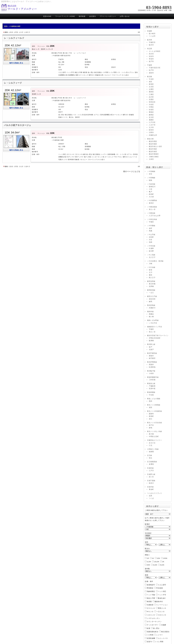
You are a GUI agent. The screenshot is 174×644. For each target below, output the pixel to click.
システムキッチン (153, 618)
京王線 (150, 455)
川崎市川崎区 (154, 157)
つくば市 (152, 36)
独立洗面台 (165, 632)
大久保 (151, 197)
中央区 (151, 79)
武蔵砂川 (152, 308)
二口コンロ (151, 615)
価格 (5, 32)
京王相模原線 (152, 462)
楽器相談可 (151, 585)
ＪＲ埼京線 (151, 246)
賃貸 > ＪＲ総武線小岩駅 (12, 26)
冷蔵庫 (164, 625)
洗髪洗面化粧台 (153, 632)
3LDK (162, 565)
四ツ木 (151, 477)
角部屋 (149, 602)
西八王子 (152, 278)
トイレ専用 (159, 642)
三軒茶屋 (152, 380)
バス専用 (150, 635)
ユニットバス (163, 638)
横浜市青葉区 (154, 154)
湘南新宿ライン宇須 (154, 327)
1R (148, 558)
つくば (151, 498)
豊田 (150, 275)
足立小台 (152, 443)
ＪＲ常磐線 (151, 226)
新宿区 (151, 84)
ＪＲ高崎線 (151, 171)
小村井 (151, 373)
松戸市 (151, 70)
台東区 (151, 89)
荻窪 (150, 270)
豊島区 (151, 112)
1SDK (165, 558)
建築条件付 (159, 602)
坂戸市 (151, 61)
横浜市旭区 (153, 149)
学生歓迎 (159, 588)
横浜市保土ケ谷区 (155, 146)
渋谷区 (151, 105)
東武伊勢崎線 (152, 362)
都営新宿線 (151, 290)
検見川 (151, 483)
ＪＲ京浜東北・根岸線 (155, 261)
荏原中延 (152, 389)
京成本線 (150, 468)
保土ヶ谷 (152, 209)
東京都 (150, 77)
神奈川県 (150, 139)
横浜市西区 (153, 141)
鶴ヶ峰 (151, 317)
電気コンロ (162, 608)
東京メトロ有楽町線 (154, 411)
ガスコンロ (151, 608)
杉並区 (151, 110)
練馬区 (151, 115)
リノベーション (162, 605)
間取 (16, 32)
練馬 (150, 302)
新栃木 (151, 356)
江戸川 (151, 471)
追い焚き (156, 628)
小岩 (150, 189)
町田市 (151, 130)
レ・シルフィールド (15, 38)
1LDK (149, 562)
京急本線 (150, 487)
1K (153, 558)
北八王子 (152, 257)
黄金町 (151, 489)
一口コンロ (160, 612)
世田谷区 (152, 102)
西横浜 (151, 314)
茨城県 (150, 31)
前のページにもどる (132, 171)
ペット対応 (162, 591)
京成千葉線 (151, 481)
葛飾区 (151, 120)
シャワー (159, 635)
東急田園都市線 (153, 377)
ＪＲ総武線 (151, 184)
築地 (150, 428)
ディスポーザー (153, 625)
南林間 (151, 452)
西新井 (151, 365)
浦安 (150, 407)
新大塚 (151, 434)
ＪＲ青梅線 (151, 178)
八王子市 (152, 125)
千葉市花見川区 (155, 68)
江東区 (151, 94)
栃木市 (151, 45)
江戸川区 (152, 122)
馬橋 (150, 231)
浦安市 (151, 73)
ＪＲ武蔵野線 (152, 200)
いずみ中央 (153, 323)
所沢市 (151, 54)
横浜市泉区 (153, 152)
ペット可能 (151, 595)
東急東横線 (151, 392)
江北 (150, 445)
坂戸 (150, 347)
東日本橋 (152, 284)
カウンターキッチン (154, 622)
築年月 (27, 32)
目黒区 (151, 99)
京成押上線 (151, 474)
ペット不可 (162, 595)
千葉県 (150, 65)
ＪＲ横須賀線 (152, 207)
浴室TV (150, 642)
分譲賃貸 (150, 605)
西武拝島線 (151, 305)
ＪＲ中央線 (151, 267)
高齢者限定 (151, 591)
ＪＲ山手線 (151, 235)
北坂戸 (151, 349)
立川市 (151, 127)
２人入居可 (162, 585)
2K (163, 562)
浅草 (150, 496)
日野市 (151, 132)
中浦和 (151, 248)
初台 (150, 458)
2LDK (155, 565)
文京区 (151, 87)
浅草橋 (151, 286)
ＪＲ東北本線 (152, 219)
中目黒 (151, 395)
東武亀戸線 (151, 371)
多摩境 (151, 464)
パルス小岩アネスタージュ (17, 125)
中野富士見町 (154, 436)
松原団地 (152, 367)
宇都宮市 (152, 42)
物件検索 (82, 16)
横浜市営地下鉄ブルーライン (158, 335)
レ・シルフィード (13, 83)
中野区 (151, 107)
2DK (148, 565)
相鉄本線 (150, 312)
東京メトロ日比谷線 (154, 423)
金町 (150, 228)
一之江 (151, 293)
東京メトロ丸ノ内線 (154, 431)
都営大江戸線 (152, 296)
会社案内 (92, 16)
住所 (21, 32)
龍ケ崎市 (152, 34)
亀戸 (150, 192)
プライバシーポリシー (108, 16)
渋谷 (150, 240)
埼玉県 (150, 49)
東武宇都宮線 (152, 353)
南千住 (151, 425)
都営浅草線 (151, 281)
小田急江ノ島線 (153, 449)
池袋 (150, 242)
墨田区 (151, 92)
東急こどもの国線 (154, 399)
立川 (150, 272)
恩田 (150, 401)
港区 (150, 82)
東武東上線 (151, 344)
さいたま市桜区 (155, 51)
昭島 (150, 180)
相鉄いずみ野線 (153, 320)
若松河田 (152, 299)
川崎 (150, 264)
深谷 (150, 174)
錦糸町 (151, 194)
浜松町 (151, 237)
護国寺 (151, 414)
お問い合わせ (125, 16)
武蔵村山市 (153, 135)
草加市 (151, 59)
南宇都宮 (152, 358)
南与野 (151, 251)
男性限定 (150, 588)
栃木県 (150, 40)
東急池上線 (151, 383)
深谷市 (151, 56)
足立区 (151, 117)
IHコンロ (150, 612)
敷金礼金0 (162, 598)
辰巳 (150, 419)
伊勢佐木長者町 (155, 338)
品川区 (151, 97)
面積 (11, 32)
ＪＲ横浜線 (151, 213)
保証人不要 (151, 598)
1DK (158, 558)
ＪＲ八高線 (151, 255)
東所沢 (151, 203)
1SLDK (157, 562)
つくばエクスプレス (154, 493)
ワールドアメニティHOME (65, 16)
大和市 (151, 159)
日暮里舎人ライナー (154, 440)
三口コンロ (162, 615)
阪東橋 (151, 341)
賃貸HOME (47, 16)
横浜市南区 (153, 144)
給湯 (148, 628)
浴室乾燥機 (151, 638)
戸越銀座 (152, 386)
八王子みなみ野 (155, 216)
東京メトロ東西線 (154, 405)
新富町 (151, 416)
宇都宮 (151, 222)
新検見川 (152, 187)
